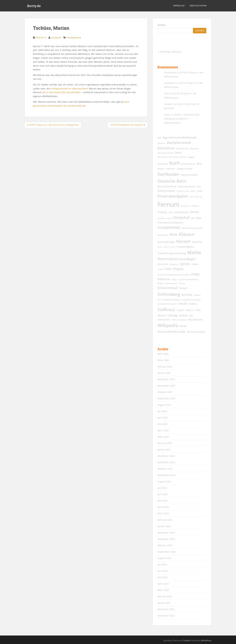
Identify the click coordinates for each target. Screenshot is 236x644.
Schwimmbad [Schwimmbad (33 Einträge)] (167, 288)
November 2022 (166, 616)
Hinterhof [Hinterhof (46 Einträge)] (181, 218)
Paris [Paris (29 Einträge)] (168, 269)
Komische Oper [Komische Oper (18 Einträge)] (166, 242)
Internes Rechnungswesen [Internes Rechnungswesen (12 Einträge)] (192, 228)
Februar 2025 (165, 443)
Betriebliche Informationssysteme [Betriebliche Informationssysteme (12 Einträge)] (172, 157)
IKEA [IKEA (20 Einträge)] (198, 218)
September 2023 (167, 552)
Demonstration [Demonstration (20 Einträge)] (189, 175)
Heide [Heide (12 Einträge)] (169, 218)
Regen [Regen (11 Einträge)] (175, 280)
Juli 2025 (162, 411)
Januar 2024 (164, 526)
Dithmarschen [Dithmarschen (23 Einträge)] (166, 191)
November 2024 (166, 462)
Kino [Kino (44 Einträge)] (174, 234)
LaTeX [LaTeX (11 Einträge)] (173, 247)
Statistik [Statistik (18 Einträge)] (183, 304)
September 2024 (167, 475)
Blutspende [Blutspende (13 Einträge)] (163, 164)
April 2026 (163, 354)
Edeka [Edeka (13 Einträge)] (200, 191)
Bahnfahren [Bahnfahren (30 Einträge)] (166, 148)
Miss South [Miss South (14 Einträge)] (163, 264)
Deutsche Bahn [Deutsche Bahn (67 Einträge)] (172, 181)
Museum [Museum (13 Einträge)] (174, 264)
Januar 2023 (164, 603)
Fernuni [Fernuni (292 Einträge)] (168, 204)
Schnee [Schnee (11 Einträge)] (182, 283)
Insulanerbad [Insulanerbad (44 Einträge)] (169, 227)
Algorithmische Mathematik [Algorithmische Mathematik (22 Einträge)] (180, 138)
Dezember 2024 (166, 456)
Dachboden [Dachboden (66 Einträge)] (168, 174)
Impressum (179, 6)
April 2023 (163, 584)
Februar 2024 (165, 520)
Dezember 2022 (166, 609)
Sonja (167, 115)
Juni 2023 (163, 571)
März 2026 (163, 360)
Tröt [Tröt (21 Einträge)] (198, 310)
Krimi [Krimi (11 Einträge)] (160, 247)
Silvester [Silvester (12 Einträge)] (197, 295)
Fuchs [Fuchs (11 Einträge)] (171, 212)
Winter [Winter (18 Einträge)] (183, 326)
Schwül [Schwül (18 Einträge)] (183, 288)
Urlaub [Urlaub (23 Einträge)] (183, 315)
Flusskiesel (170, 72)
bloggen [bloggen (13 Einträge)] (191, 157)
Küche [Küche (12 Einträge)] (166, 247)
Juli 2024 (162, 488)
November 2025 (166, 386)
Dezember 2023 (166, 533)
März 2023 (163, 590)
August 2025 (164, 405)
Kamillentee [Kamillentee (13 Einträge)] (163, 235)
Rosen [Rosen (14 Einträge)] (161, 283)
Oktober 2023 (165, 545)
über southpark (198, 6)
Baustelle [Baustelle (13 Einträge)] (194, 149)
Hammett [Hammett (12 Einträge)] (161, 218)
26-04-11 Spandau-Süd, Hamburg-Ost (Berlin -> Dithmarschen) (182, 119)
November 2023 (166, 539)
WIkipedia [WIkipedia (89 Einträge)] (168, 325)
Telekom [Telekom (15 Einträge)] (190, 310)
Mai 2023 (162, 577)
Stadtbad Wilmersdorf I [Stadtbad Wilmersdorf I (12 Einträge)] (167, 304)
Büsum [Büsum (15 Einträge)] (161, 169)
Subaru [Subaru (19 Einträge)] (193, 304)
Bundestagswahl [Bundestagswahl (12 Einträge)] (188, 164)
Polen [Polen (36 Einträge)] (196, 274)
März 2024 (163, 513)
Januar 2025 (164, 450)
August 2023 (164, 558)
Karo (167, 93)
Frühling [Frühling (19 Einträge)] (162, 212)
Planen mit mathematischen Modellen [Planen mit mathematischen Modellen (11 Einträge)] (174, 275)
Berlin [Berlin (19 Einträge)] (178, 153)
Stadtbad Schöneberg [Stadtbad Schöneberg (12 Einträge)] (191, 300)
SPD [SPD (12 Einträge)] (159, 300)
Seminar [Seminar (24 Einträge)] (187, 295)
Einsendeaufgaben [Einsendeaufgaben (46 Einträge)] (173, 196)
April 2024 (163, 507)
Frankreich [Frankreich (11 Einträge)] (185, 206)
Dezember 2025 (166, 379)
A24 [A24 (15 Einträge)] (159, 138)
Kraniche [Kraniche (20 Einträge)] (197, 242)
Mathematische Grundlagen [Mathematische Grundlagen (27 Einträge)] (177, 259)
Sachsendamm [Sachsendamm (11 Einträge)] (171, 283)
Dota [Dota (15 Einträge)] (193, 191)
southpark (56, 37)
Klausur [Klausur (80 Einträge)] (187, 234)
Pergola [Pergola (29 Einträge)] (178, 269)
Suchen (162, 25)
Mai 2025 (162, 424)
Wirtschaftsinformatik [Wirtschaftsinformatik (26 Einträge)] (171, 332)
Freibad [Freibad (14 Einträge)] (195, 206)
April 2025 (163, 430)
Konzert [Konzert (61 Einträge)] (183, 241)
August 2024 (164, 481)
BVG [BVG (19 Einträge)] (199, 164)
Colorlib (186, 640)
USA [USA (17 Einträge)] (191, 315)
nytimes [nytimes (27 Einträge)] (185, 264)
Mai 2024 (162, 501)
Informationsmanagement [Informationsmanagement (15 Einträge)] (170, 223)
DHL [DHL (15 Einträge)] (199, 187)
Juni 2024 (163, 494)
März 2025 (163, 437)
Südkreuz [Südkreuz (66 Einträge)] (166, 309)
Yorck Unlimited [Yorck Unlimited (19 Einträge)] (196, 332)
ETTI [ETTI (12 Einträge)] (192, 197)
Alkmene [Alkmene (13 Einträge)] (162, 143)
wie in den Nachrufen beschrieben (61, 92)
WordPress (206, 640)
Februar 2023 (165, 596)
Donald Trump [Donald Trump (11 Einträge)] (183, 191)
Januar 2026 (164, 373)
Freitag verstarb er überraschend (69, 89)
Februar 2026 (165, 367)
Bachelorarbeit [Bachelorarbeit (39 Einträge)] (179, 143)
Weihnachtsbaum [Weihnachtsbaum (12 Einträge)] (179, 320)
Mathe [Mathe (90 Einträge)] (194, 252)
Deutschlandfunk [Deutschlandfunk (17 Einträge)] (167, 186)
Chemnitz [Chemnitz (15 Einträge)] (171, 169)
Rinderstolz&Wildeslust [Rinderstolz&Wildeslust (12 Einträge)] (188, 279)
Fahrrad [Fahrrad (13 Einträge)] (198, 197)
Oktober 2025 (165, 392)
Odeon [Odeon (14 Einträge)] (195, 264)
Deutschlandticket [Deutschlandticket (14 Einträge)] (187, 187)
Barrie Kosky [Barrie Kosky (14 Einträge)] (183, 149)
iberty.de (34, 6)
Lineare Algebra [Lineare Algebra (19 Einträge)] (185, 247)
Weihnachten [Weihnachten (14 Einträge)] (164, 320)
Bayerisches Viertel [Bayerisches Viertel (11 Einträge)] (166, 153)
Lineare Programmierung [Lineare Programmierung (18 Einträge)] (172, 253)
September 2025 (167, 398)
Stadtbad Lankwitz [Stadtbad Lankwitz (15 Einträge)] (172, 300)
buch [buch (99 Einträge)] (175, 163)
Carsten (168, 104)
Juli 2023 (162, 565)
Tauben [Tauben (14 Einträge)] (180, 310)
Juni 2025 (163, 418)
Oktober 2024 (165, 469)
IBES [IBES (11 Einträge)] (193, 218)
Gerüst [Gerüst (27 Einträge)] (195, 212)
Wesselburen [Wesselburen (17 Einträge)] (195, 320)
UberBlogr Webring (170, 52)
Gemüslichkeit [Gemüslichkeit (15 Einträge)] (182, 212)
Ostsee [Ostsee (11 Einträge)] (160, 269)
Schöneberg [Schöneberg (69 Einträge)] (169, 294)
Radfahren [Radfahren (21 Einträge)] (164, 279)
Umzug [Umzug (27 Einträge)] (172, 315)
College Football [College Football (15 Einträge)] (184, 169)
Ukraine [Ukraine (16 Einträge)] (162, 316)
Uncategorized (74, 37)
